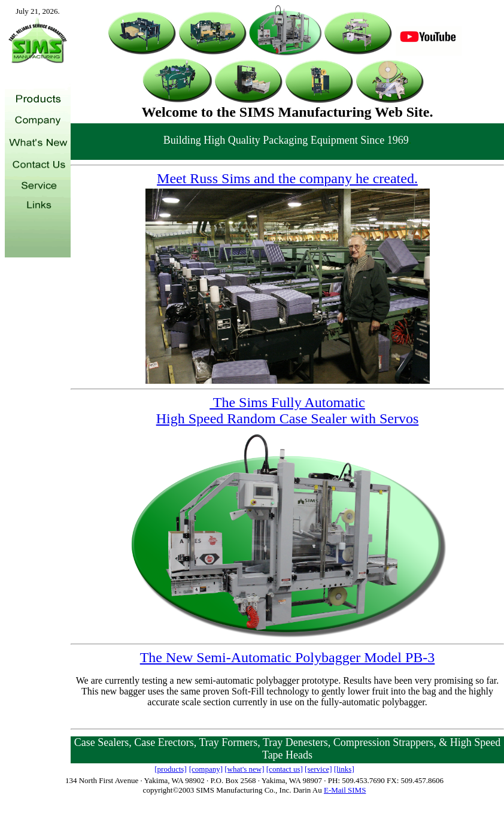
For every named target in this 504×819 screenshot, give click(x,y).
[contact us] (285, 769)
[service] (318, 769)
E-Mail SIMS (345, 790)
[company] (206, 769)
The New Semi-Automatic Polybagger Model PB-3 (288, 657)
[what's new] (244, 769)
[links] (344, 769)
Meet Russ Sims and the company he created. (287, 178)
